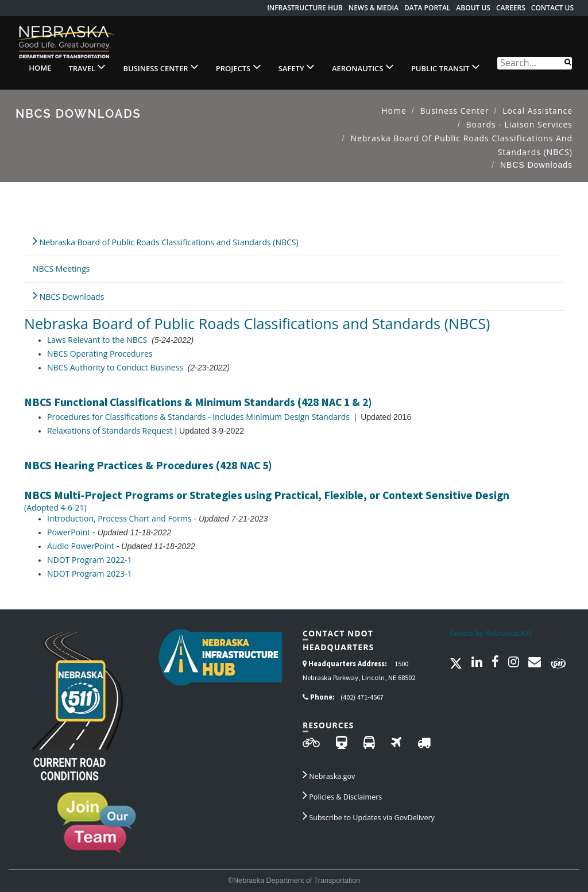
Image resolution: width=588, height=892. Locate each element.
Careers (511, 8)
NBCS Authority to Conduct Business (115, 367)
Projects (239, 67)
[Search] (568, 61)
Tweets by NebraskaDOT (491, 633)
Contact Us (552, 8)
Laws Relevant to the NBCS (97, 340)
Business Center (160, 67)
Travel (87, 67)
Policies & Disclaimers (342, 795)
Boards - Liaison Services (519, 124)
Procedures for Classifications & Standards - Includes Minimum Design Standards (198, 417)
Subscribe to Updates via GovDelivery (369, 816)
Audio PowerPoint (81, 546)
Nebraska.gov (329, 774)
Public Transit (446, 67)
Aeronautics (363, 67)
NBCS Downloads (68, 295)
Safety (297, 67)
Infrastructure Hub (305, 8)
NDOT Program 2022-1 (90, 560)
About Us (473, 8)
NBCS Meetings (61, 269)
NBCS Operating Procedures (100, 354)
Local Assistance (537, 111)
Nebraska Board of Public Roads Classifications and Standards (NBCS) (166, 240)
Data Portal (427, 8)
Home (40, 68)
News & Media (374, 8)
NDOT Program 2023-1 (90, 574)
